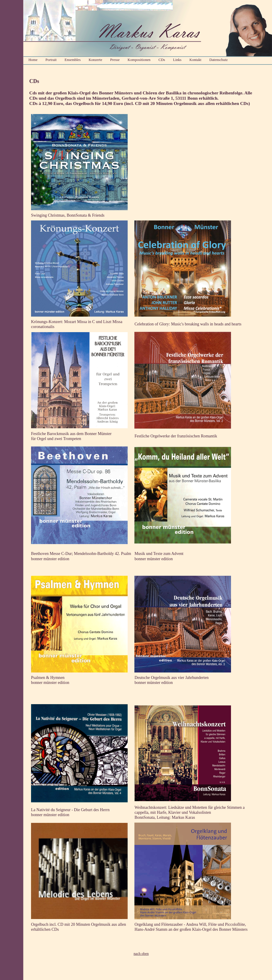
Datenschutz (219, 60)
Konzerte (95, 60)
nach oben (141, 954)
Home (33, 60)
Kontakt (195, 60)
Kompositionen (139, 60)
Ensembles (73, 60)
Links (177, 60)
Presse (115, 60)
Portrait (51, 60)
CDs (162, 60)
